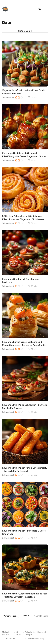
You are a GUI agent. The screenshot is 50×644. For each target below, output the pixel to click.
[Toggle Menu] (45, 8)
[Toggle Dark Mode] (40, 8)
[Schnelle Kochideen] (7, 8)
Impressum (11, 638)
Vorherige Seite (10, 616)
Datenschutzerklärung (35, 638)
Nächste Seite (41, 616)
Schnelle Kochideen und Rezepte (35, 633)
